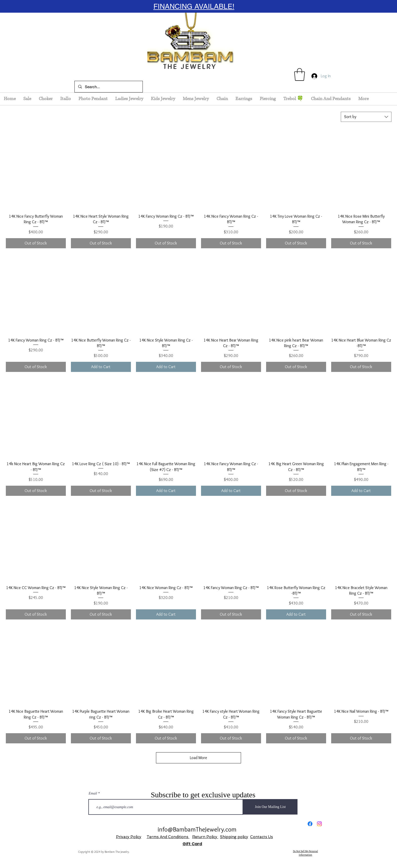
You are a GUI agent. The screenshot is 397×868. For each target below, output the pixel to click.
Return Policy (205, 837)
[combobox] (366, 117)
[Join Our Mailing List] (270, 807)
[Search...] (108, 87)
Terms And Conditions (168, 837)
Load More (198, 758)
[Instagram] (319, 824)
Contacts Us (262, 837)
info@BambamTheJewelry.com (197, 829)
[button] (300, 74)
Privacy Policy (129, 837)
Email (93, 794)
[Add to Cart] (101, 367)
